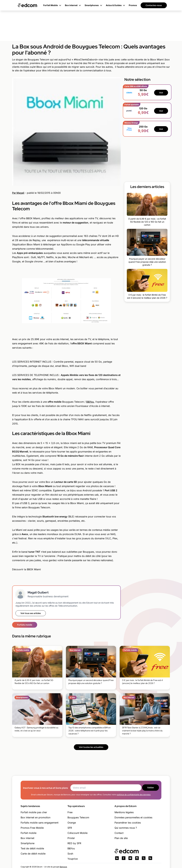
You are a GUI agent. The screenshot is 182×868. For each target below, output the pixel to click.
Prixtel (71, 838)
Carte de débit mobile (33, 854)
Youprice (73, 859)
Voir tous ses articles (31, 613)
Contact (119, 833)
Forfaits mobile (25, 625)
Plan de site (121, 838)
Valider (151, 788)
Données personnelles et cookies (133, 817)
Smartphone (28, 843)
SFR (70, 828)
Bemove (63, 867)
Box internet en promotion (35, 817)
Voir (161, 93)
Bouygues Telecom (78, 817)
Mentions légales (124, 812)
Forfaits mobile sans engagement (40, 823)
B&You (90, 402)
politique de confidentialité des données (134, 795)
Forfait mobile (29, 833)
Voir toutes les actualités (91, 747)
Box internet (27, 838)
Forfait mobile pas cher (34, 812)
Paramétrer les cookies (128, 823)
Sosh (70, 854)
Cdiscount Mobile (78, 833)
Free (70, 812)
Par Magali (18, 193)
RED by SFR (74, 843)
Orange (72, 823)
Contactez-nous (154, 5)
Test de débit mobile (32, 848)
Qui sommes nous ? (126, 828)
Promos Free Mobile (32, 828)
